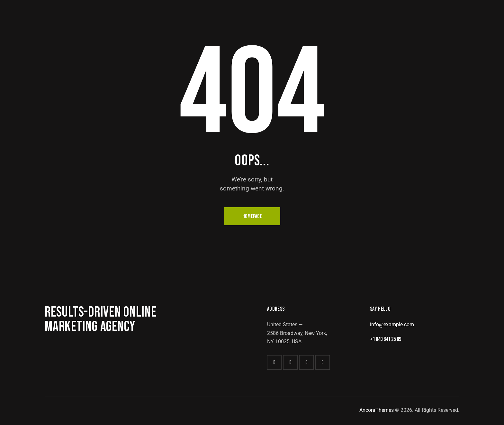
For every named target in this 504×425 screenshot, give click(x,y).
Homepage (252, 216)
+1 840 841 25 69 (387, 340)
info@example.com (392, 324)
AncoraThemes (377, 410)
